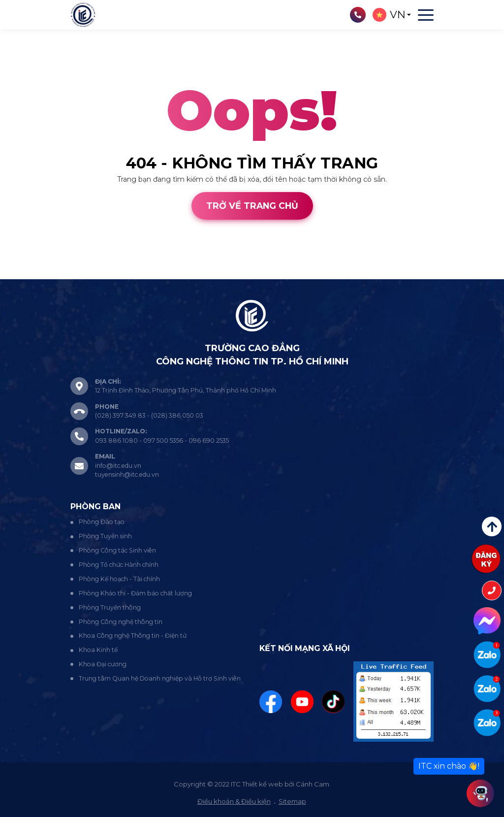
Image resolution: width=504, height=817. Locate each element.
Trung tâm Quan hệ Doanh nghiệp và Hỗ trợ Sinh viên (160, 678)
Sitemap (292, 801)
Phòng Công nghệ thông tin (121, 622)
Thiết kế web (22, 274)
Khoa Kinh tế (98, 650)
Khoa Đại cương (103, 664)
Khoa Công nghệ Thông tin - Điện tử (133, 636)
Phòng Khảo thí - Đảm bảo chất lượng (135, 593)
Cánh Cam (76, 274)
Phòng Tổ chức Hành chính (119, 565)
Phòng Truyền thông (110, 607)
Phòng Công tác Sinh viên (117, 550)
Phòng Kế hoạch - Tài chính (119, 579)
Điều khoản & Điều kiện (234, 801)
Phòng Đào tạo (102, 522)
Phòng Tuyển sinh (105, 536)
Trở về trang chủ (252, 206)
